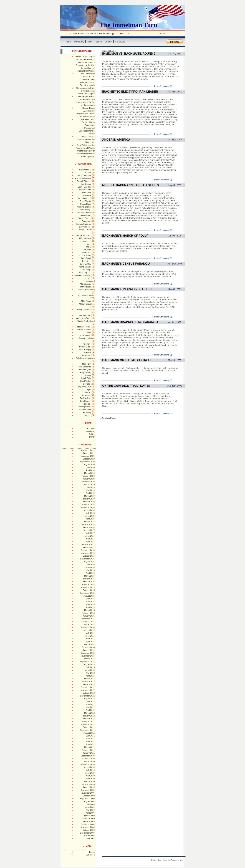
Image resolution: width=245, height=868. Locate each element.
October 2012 (89, 693)
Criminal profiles (84, 207)
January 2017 (89, 547)
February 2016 (88, 579)
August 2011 (89, 733)
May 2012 (90, 707)
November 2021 (88, 450)
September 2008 (87, 833)
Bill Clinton (87, 193)
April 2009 (90, 813)
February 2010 (88, 784)
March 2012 (89, 713)
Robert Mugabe (85, 370)
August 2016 (89, 562)
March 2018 (89, 522)
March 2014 (89, 644)
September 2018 (87, 507)
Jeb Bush (87, 250)
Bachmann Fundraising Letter (127, 289)
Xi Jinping (87, 412)
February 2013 (88, 682)
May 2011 (90, 741)
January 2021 (89, 453)
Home (69, 42)
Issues (99, 42)
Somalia (87, 384)
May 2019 (90, 490)
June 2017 (90, 536)
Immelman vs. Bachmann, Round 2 (129, 54)
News (89, 332)
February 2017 (88, 544)
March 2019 (89, 496)
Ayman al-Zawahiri (83, 178)
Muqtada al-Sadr (83, 318)
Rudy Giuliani (86, 372)
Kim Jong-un (85, 272)
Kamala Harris (85, 267)
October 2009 (89, 796)
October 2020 (89, 459)
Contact (108, 42)
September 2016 (87, 559)
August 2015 (89, 596)
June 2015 (90, 602)
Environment (85, 227)
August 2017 (89, 530)
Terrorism (86, 395)
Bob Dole (87, 195)
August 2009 (89, 801)
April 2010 (90, 779)
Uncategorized (84, 407)
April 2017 (90, 542)
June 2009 (90, 807)
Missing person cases (85, 310)
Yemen (87, 415)
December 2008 (88, 824)
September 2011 (87, 730)
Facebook (90, 431)
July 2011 (90, 736)
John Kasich (86, 258)
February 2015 (88, 613)
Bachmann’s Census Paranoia (126, 264)
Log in (92, 852)
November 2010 (88, 759)
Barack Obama (84, 181)
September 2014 (87, 627)
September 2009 (87, 799)
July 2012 (90, 702)
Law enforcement (83, 275)
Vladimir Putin (85, 410)
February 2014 (88, 647)
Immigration (85, 241)
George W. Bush (83, 235)
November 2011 (88, 724)
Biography (79, 42)
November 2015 (88, 587)
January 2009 (89, 821)
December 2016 (88, 550)
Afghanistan (84, 170)
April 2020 (90, 470)
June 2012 (90, 704)
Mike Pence (86, 301)
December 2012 (88, 687)
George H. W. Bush (86, 230)
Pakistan (86, 344)
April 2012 (90, 710)
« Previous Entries (108, 51)
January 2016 (89, 582)
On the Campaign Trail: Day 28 (126, 386)
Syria (89, 390)
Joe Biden (86, 253)
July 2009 (90, 804)
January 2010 (89, 787)
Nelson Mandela (84, 330)
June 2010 (90, 773)
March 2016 (89, 576)
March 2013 (89, 679)
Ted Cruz (87, 392)
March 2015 (89, 610)
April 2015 (90, 607)
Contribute (120, 42)
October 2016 (89, 556)
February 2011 (88, 750)
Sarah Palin (86, 378)
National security (83, 327)
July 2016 (90, 564)
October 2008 (89, 830)
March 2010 (89, 781)
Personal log (85, 347)
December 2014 (88, 619)
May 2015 (90, 604)
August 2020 (89, 465)
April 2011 (90, 744)
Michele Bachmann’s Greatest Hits (131, 185)
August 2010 (89, 767)
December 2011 (88, 721)
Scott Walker (86, 381)
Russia (88, 375)
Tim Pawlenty (85, 398)
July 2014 (90, 633)
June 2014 (90, 636)
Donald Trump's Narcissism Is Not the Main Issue (85, 139)
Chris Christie (85, 201)
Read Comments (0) (163, 86)
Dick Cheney (85, 210)
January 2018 (89, 527)
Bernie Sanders (85, 187)
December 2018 (88, 504)
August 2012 (89, 699)
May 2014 (90, 639)
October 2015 (89, 590)
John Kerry (87, 261)
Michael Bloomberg (86, 290)
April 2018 (90, 519)
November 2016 (88, 553)
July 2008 (90, 839)
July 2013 (90, 667)
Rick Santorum (85, 367)
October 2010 (89, 761)
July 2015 (90, 599)
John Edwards (85, 255)
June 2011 (90, 739)
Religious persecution (85, 358)
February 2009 (88, 819)
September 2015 (87, 593)
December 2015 (88, 584)
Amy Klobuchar (85, 175)
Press (90, 42)
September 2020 (87, 462)
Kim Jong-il (87, 270)
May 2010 (90, 776)
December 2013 (88, 653)
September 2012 (87, 696)
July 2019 (90, 487)
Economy (86, 221)
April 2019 (90, 493)
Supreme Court (85, 387)
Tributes (87, 404)
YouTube (91, 428)
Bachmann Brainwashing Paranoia (130, 322)
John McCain (86, 264)
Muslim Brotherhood (86, 321)
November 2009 (88, 793)
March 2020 (89, 473)
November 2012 (88, 690)
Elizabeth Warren (84, 224)
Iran (88, 244)
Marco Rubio (86, 287)
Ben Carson (86, 184)
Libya (88, 278)
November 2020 (88, 456)
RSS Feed (90, 855)
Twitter (92, 434)
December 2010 (88, 756)
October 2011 (89, 727)
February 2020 (88, 476)
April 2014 (90, 642)
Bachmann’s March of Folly (125, 236)
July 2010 (90, 770)
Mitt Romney (85, 315)
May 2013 (90, 673)
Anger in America (116, 140)
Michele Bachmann (86, 295)
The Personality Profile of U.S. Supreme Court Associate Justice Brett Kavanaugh (87, 79)
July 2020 (90, 467)
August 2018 (89, 510)
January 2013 (89, 684)
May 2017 (90, 539)
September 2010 (87, 764)
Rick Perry (87, 364)
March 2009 (89, 816)
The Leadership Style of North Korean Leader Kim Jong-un (85, 91)
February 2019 (88, 499)
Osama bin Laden (87, 338)
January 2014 (89, 650)
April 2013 (90, 676)
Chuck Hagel (86, 204)
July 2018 (90, 513)
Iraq (87, 247)
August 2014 (89, 630)
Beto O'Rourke (85, 190)
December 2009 (88, 790)
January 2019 (89, 502)
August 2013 (89, 664)
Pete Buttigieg (85, 350)
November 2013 (88, 656)
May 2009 (90, 810)
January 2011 (89, 753)
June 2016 (90, 567)
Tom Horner (85, 401)
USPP (92, 437)
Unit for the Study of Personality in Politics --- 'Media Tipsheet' (85, 154)
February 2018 (88, 524)
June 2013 (90, 670)
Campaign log (83, 198)
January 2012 (89, 719)
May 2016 (90, 570)
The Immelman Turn (128, 25)
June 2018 (90, 516)
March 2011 (89, 747)
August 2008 (89, 836)
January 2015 (89, 616)
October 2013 (89, 659)
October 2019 (89, 485)
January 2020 (89, 479)
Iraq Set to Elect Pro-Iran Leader (130, 92)
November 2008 (88, 827)
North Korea (85, 335)
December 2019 (88, 482)
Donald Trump (84, 218)
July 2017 (90, 533)
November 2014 (88, 622)
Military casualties (87, 304)
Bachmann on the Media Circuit (128, 360)
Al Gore (88, 173)
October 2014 (89, 624)
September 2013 (87, 662)
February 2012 (88, 716)
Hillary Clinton (85, 238)
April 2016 (90, 573)
